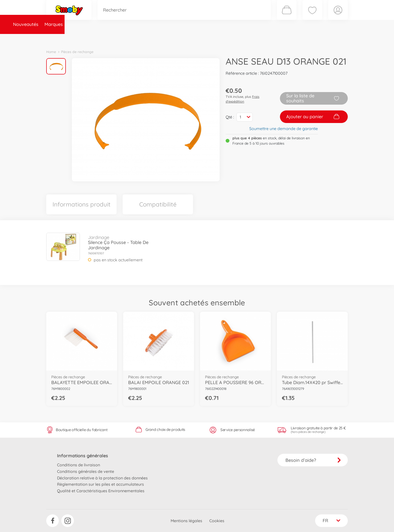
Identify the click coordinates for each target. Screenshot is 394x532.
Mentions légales (186, 521)
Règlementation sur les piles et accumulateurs (101, 484)
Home (51, 52)
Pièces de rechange (155, 39)
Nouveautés (62, 39)
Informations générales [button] (83, 456)
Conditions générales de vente (86, 471)
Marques (90, 39)
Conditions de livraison (79, 465)
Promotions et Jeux (222, 39)
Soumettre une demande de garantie (284, 129)
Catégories (117, 39)
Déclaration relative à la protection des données (102, 478)
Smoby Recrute (318, 39)
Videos (188, 39)
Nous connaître (265, 39)
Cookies (217, 521)
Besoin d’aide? (313, 460)
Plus (291, 39)
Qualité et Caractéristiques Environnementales (101, 491)
